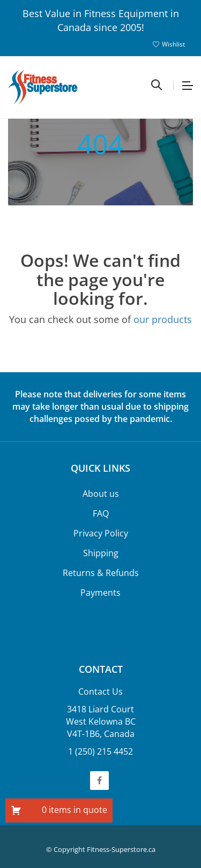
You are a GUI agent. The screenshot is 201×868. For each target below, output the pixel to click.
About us (101, 494)
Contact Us (100, 692)
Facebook (99, 781)
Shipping (101, 553)
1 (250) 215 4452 (100, 751)
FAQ (101, 513)
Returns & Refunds (101, 573)
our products (163, 319)
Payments (100, 593)
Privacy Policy (101, 533)
